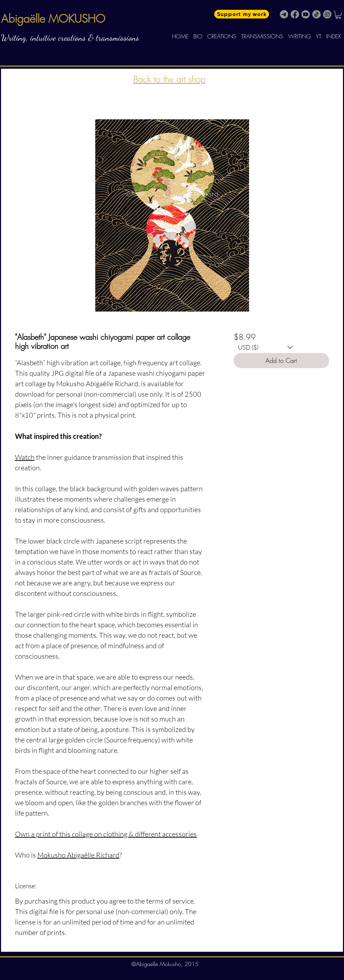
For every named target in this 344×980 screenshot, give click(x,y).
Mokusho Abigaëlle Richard (78, 855)
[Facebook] (295, 14)
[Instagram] (327, 14)
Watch (25, 457)
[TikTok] (316, 14)
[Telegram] (284, 14)
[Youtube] (306, 14)
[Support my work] (242, 14)
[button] (338, 15)
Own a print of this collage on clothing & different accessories (106, 834)
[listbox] (266, 347)
